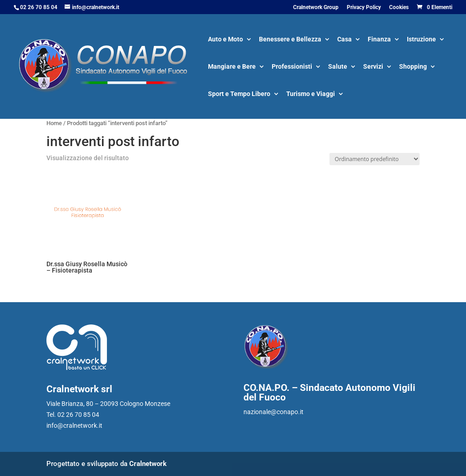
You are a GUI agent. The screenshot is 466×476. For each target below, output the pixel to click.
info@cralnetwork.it (74, 425)
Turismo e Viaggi (311, 94)
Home (54, 123)
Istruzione (421, 40)
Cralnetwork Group (316, 8)
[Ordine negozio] (375, 159)
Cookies (399, 8)
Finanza (379, 40)
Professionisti (292, 67)
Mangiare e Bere (232, 67)
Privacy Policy (364, 8)
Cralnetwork (148, 464)
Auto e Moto (225, 40)
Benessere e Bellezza (290, 40)
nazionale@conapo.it (274, 412)
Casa (344, 40)
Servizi (373, 67)
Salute (338, 67)
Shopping (413, 67)
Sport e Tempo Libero (239, 94)
